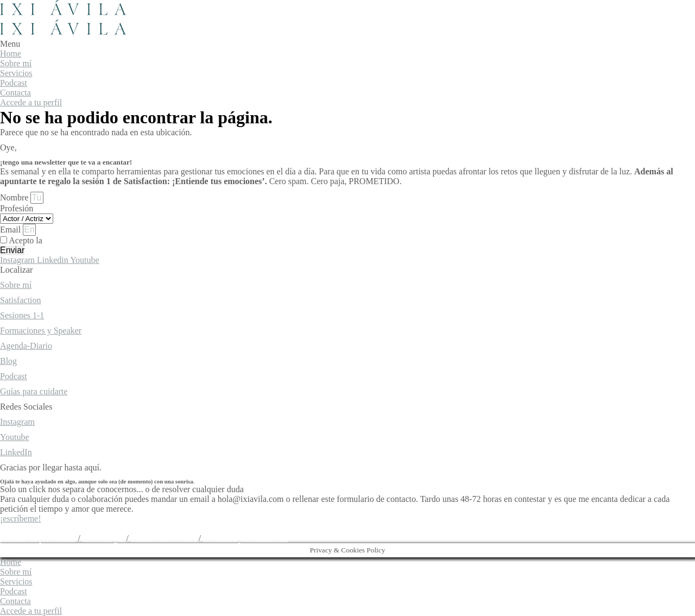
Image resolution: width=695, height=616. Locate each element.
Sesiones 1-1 (22, 315)
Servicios (16, 73)
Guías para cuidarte (34, 391)
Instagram (17, 422)
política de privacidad (82, 240)
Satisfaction (21, 300)
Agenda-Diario (26, 346)
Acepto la (64, 240)
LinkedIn (16, 452)
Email (11, 230)
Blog (8, 361)
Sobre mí (16, 63)
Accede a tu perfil (31, 102)
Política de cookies (165, 538)
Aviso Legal (104, 538)
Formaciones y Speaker (41, 331)
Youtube (15, 437)
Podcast (14, 83)
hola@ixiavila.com (33, 528)
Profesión (17, 208)
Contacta (15, 93)
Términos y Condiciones (246, 538)
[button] (347, 44)
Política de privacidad (38, 538)
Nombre (15, 197)
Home (11, 54)
